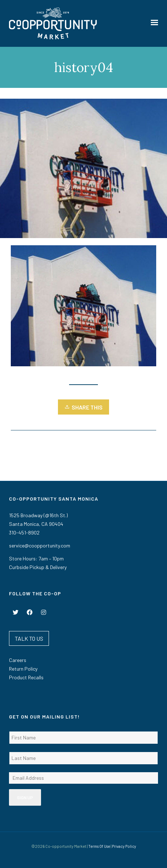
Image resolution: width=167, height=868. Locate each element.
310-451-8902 (24, 533)
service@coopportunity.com (40, 545)
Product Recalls (26, 677)
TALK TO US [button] (29, 638)
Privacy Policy (124, 846)
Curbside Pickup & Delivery (38, 567)
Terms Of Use (99, 846)
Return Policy (23, 669)
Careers (18, 660)
